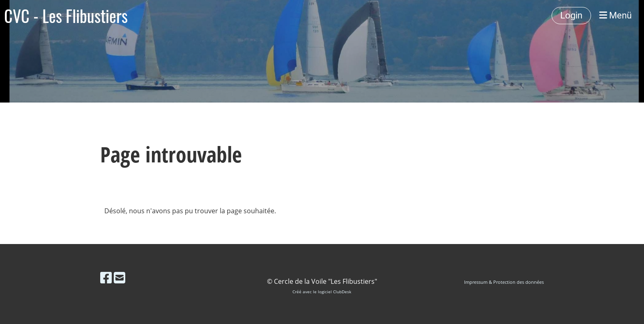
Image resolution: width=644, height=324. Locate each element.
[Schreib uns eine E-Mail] (120, 277)
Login (571, 15)
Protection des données (519, 282)
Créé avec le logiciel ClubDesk (322, 292)
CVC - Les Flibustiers (66, 16)
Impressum (476, 282)
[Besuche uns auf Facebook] (106, 277)
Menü (615, 15)
